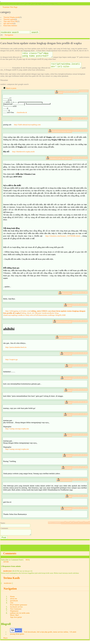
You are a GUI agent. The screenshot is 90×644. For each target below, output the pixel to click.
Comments (10, 556)
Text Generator (16, 612)
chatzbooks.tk (22, 114)
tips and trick (8, 23)
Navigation (9, 35)
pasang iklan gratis (17, 637)
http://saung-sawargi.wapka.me (17, 431)
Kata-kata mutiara (10, 25)
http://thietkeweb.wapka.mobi (23, 154)
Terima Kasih (11, 581)
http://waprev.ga (12, 361)
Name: (3, 525)
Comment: (4, 530)
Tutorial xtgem (9, 19)
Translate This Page (10, 7)
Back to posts (11, 90)
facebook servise (16, 610)
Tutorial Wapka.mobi (12, 17)
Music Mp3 (14, 618)
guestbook (14, 604)
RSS (27, 563)
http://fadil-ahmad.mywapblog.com (27, 127)
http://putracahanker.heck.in (16, 349)
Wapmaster (14, 614)
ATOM (6, 565)
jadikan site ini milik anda (20, 616)
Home (12, 600)
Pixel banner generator (19, 608)
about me (14, 602)
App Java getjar (16, 620)
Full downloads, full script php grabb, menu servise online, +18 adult (50, 635)
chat (12, 606)
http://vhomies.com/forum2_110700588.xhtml (63, 238)
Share (5, 641)
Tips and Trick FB (10, 21)
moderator (8, 574)
